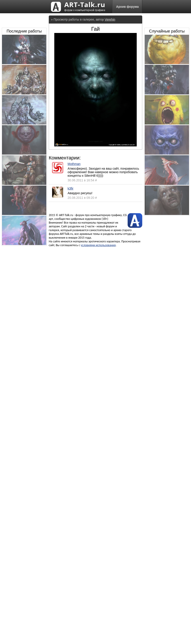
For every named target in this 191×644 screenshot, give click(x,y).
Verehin (110, 19)
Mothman (74, 164)
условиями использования (98, 245)
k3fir (70, 188)
